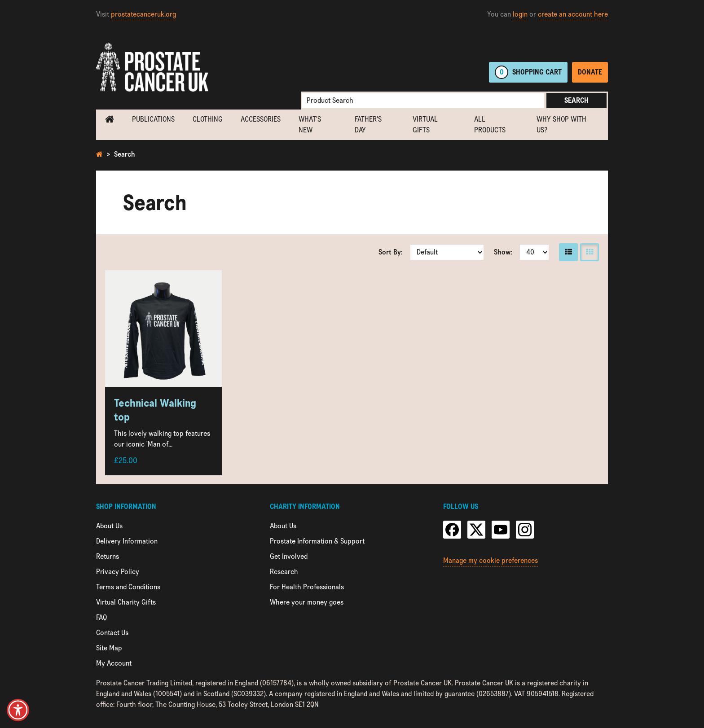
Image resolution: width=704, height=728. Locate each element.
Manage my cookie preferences (491, 560)
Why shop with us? (561, 125)
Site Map (109, 648)
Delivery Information (127, 541)
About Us (109, 526)
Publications (153, 119)
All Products (490, 125)
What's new (310, 125)
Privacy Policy (118, 572)
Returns (108, 556)
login (520, 14)
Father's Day (368, 125)
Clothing (208, 119)
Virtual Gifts (425, 125)
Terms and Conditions (128, 587)
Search (576, 100)
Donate (590, 72)
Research (284, 572)
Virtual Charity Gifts (126, 602)
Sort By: (391, 252)
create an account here (573, 14)
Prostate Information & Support (317, 541)
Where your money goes (307, 602)
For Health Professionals (307, 587)
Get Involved (289, 556)
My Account (114, 663)
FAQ (101, 617)
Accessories (261, 119)
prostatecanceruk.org (143, 14)
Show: (503, 252)
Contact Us (112, 633)
